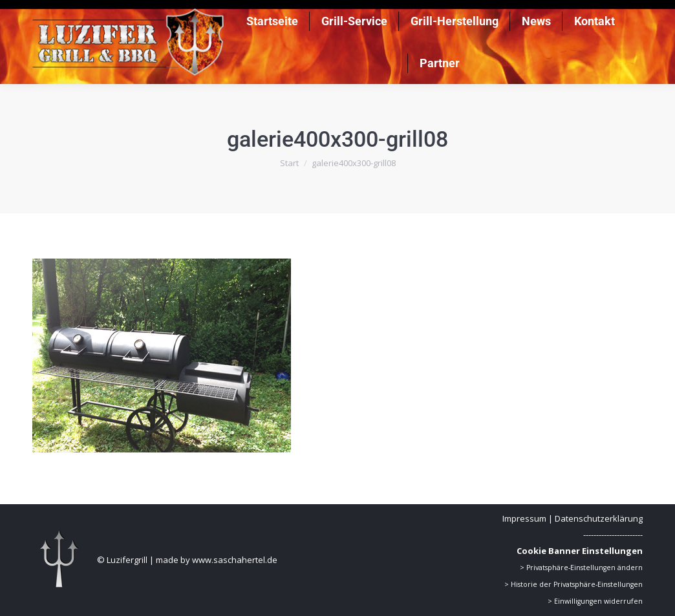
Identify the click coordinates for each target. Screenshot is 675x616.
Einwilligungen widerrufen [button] (598, 601)
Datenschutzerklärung (599, 518)
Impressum (524, 518)
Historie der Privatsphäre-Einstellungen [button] (577, 584)
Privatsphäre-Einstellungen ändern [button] (584, 568)
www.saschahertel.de (235, 560)
